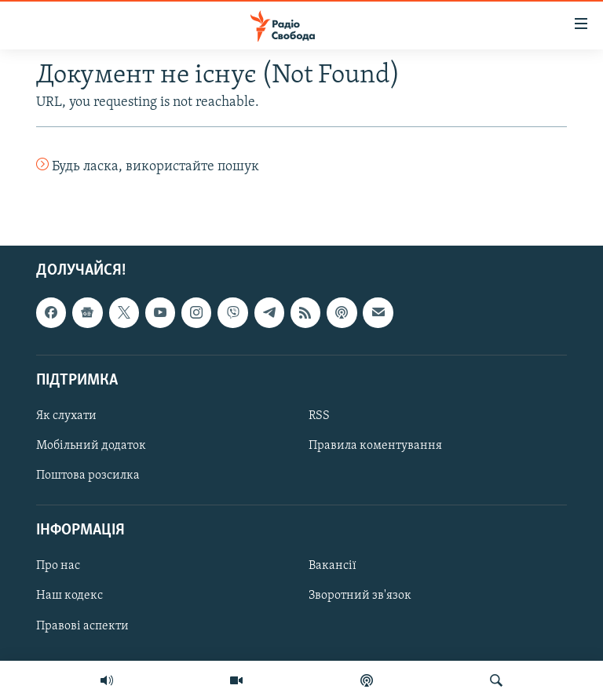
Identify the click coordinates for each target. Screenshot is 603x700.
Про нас (58, 567)
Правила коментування (375, 446)
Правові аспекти (82, 626)
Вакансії (333, 567)
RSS (319, 416)
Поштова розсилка (88, 476)
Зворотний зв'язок (360, 596)
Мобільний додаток (91, 446)
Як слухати (66, 416)
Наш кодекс (69, 596)
